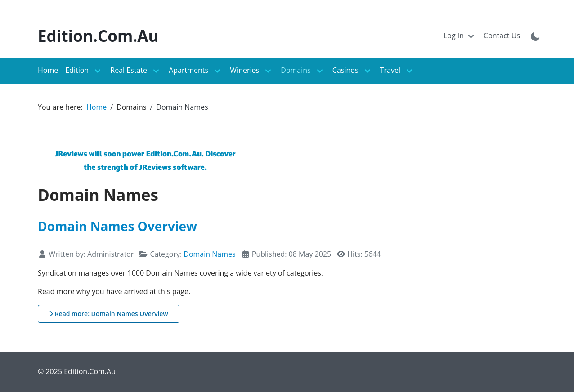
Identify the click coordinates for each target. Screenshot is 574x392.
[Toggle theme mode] (535, 36)
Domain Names (209, 254)
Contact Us (502, 36)
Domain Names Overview (117, 226)
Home (48, 70)
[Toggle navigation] (460, 36)
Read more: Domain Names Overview (109, 314)
